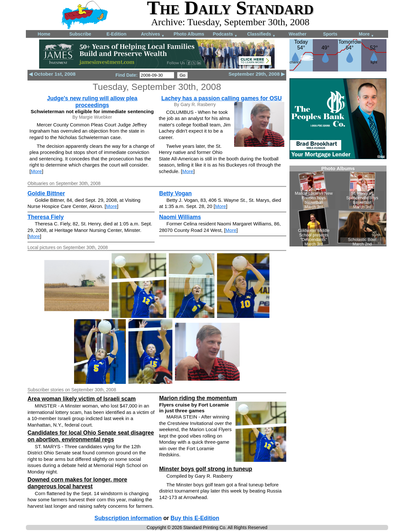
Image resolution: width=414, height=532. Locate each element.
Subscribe (80, 34)
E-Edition (116, 34)
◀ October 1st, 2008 (52, 74)
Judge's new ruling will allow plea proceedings (92, 102)
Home (44, 34)
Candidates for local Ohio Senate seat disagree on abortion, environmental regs (91, 436)
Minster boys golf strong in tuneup (206, 469)
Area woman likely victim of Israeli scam (82, 399)
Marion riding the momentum (198, 398)
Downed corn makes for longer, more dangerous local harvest (77, 483)
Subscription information (128, 518)
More (366, 34)
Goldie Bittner (46, 193)
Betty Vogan (175, 193)
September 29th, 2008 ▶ (257, 74)
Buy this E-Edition (195, 518)
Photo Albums (189, 34)
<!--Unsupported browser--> (338, 206)
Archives (153, 34)
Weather (298, 34)
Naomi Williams (180, 217)
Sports (330, 34)
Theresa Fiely (46, 217)
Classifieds (261, 34)
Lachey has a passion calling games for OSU (222, 98)
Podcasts (225, 34)
